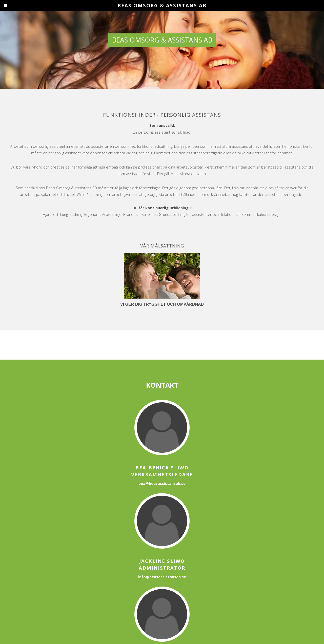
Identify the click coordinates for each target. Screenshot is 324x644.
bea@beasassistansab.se (162, 483)
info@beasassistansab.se (162, 577)
